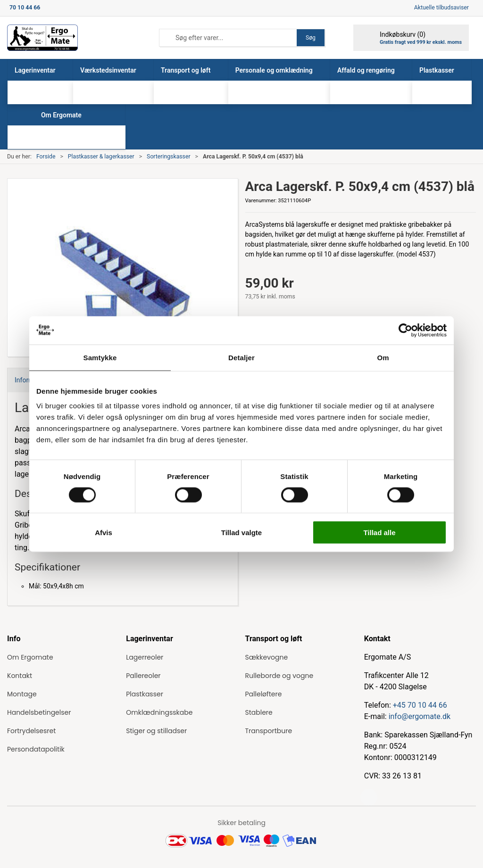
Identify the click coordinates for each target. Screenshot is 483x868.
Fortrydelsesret (31, 731)
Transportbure (269, 731)
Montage (22, 694)
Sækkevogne (267, 657)
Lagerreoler (145, 657)
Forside (46, 157)
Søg (311, 38)
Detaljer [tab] (241, 357)
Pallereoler (143, 676)
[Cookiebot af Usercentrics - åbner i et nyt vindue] (405, 330)
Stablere (259, 712)
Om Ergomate (30, 657)
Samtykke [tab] (100, 357)
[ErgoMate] (42, 38)
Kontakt (20, 676)
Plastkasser (145, 694)
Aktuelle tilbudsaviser (441, 8)
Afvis (104, 533)
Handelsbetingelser (39, 712)
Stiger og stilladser (156, 731)
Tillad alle (379, 533)
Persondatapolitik (36, 749)
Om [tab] (383, 357)
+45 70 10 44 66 (420, 705)
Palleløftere (264, 694)
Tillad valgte (241, 533)
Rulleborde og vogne (279, 676)
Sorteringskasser (168, 157)
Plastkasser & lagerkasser (101, 157)
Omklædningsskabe (159, 712)
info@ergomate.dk (420, 716)
